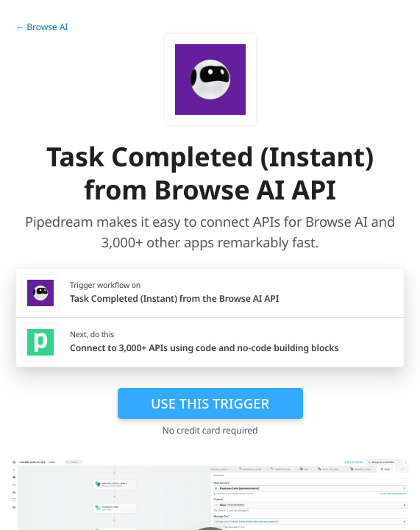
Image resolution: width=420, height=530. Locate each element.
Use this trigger (210, 403)
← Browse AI (42, 27)
